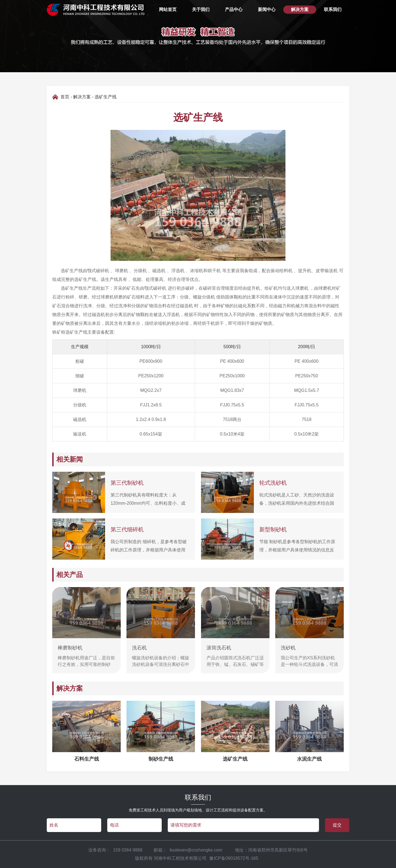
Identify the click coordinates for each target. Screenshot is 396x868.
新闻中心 (267, 9)
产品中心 (234, 9)
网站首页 (168, 9)
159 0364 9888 (128, 850)
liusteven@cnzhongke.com (197, 850)
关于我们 (201, 9)
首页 (65, 97)
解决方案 (300, 9)
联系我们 (333, 9)
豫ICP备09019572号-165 (234, 858)
